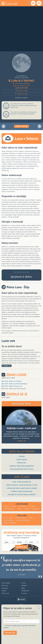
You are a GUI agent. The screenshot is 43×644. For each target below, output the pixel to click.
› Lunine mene (9, 509)
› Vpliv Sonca (8, 520)
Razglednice (25, 591)
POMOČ (23, 599)
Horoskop (5, 588)
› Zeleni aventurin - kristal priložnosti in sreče (21, 485)
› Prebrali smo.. (21, 463)
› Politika (22, 456)
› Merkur (35, 509)
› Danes (6, 506)
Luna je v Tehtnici (21, 81)
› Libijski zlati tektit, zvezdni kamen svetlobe (21, 488)
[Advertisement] (21, 29)
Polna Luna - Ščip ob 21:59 (22, 86)
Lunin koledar (6, 583)
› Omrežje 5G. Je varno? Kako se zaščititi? (21, 494)
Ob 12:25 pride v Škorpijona (22, 83)
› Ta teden (22, 506)
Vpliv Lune (5, 585)
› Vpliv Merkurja (23, 520)
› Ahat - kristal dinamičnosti (21, 482)
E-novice (24, 593)
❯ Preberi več (7, 366)
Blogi (23, 588)
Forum (24, 583)
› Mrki (19, 509)
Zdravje (4, 591)
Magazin (24, 585)
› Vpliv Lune (8, 518)
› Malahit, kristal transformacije (22, 491)
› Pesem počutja (21, 459)
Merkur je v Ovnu (21, 94)
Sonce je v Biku (22, 91)
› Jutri (13, 506)
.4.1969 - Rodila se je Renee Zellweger (14, 384)
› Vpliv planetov (10, 523)
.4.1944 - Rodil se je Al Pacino (12, 381)
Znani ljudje (16, 375)
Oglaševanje (21, 607)
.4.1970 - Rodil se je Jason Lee (12, 386)
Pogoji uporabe (21, 609)
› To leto (32, 506)
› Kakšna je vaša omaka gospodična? (22, 466)
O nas (22, 604)
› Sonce (26, 509)
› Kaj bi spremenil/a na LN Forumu (22, 469)
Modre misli (5, 593)
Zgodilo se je (17, 394)
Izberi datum (21, 126)
